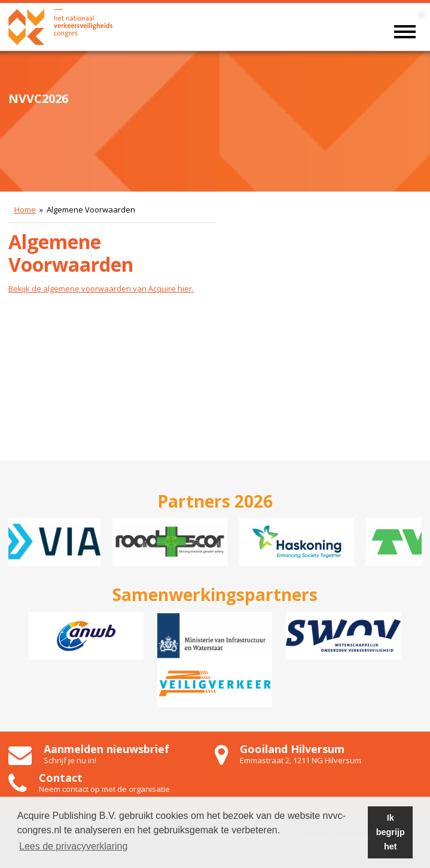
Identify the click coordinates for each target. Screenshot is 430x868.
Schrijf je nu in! (70, 760)
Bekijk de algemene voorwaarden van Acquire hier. (101, 289)
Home (25, 210)
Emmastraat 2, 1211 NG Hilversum (301, 760)
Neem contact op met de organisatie (104, 789)
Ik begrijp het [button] (391, 832)
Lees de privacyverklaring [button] (73, 846)
